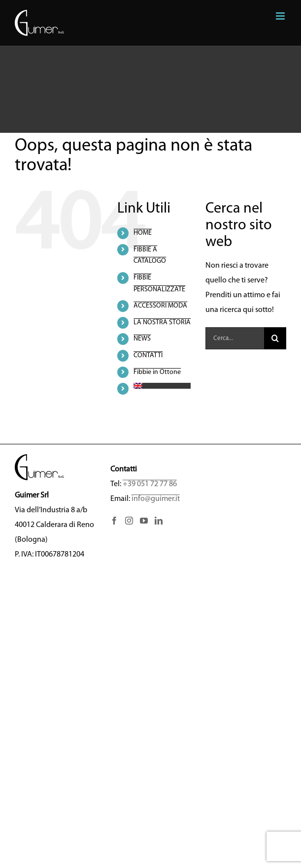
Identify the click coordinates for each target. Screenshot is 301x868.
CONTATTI (148, 356)
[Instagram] (129, 521)
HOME (143, 233)
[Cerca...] (235, 338)
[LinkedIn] (159, 521)
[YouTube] (144, 521)
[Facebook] (114, 521)
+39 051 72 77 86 (150, 484)
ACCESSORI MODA (160, 306)
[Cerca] (275, 338)
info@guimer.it (156, 499)
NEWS (142, 339)
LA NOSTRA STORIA (162, 323)
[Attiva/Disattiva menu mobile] (281, 16)
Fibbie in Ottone (157, 372)
